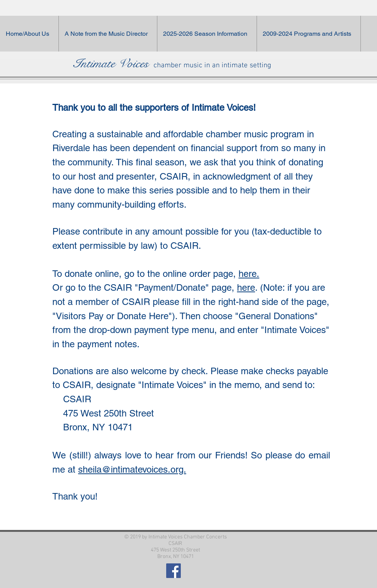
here (246, 287)
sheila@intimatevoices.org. (132, 469)
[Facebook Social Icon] (173, 571)
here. (249, 274)
